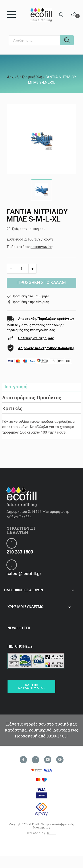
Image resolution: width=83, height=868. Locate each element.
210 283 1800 (20, 552)
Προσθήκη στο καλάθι (42, 283)
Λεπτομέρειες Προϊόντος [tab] (32, 398)
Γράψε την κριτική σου (28, 229)
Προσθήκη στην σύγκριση (28, 302)
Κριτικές (12, 408)
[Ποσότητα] (22, 269)
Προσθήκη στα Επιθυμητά (28, 296)
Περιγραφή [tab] (15, 387)
